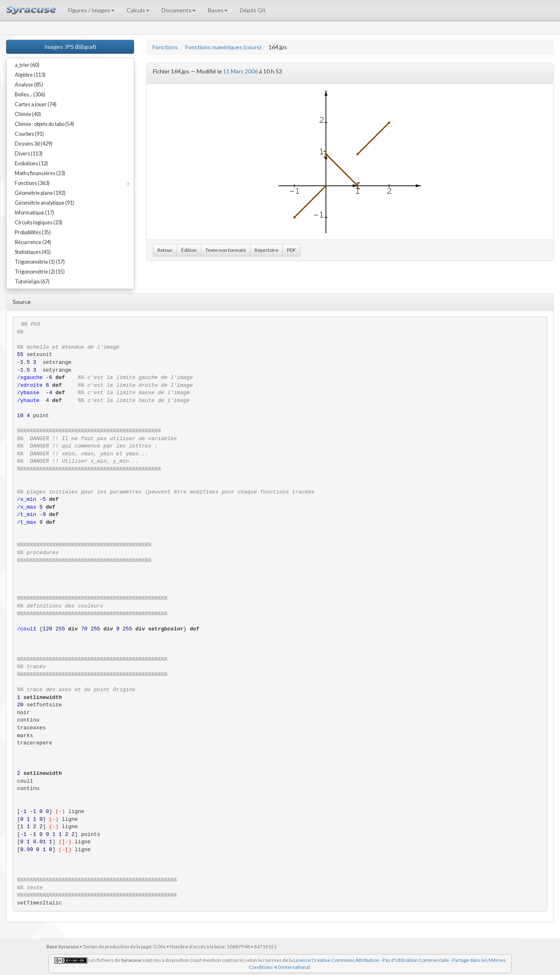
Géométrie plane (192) (40, 193)
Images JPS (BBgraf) (70, 47)
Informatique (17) (34, 213)
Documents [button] (179, 10)
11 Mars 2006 (240, 71)
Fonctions (165, 47)
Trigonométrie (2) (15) (40, 272)
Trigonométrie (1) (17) (40, 262)
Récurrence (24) (33, 242)
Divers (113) (29, 154)
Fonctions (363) (32, 183)
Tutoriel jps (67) (32, 282)
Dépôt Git (253, 10)
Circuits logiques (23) (39, 223)
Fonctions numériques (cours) (223, 47)
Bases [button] (218, 10)
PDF (291, 250)
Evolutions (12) (31, 163)
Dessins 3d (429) (34, 144)
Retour (165, 250)
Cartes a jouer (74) (36, 104)
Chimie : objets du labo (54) (44, 124)
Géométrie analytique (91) (44, 203)
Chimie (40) (28, 114)
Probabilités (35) (33, 232)
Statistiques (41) (33, 252)
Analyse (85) (29, 85)
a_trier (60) (27, 65)
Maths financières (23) (40, 173)
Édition (189, 250)
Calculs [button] (138, 10)
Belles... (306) (30, 95)
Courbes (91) (29, 134)
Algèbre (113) (30, 75)
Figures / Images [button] (91, 10)
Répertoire (266, 250)
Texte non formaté (226, 250)
